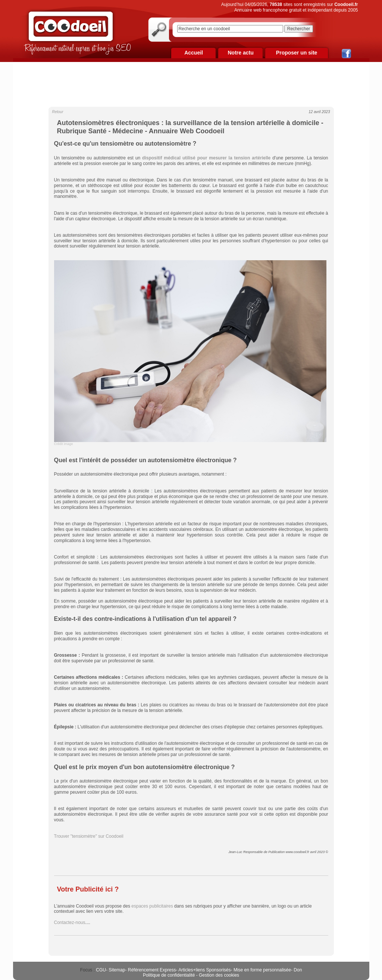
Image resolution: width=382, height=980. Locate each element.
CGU (101, 970)
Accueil (194, 53)
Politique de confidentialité (169, 975)
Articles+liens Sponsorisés (204, 970)
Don (298, 970)
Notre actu (240, 53)
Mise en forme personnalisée (262, 970)
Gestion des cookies (219, 975)
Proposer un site (297, 53)
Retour (58, 112)
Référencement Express (152, 970)
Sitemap (117, 970)
